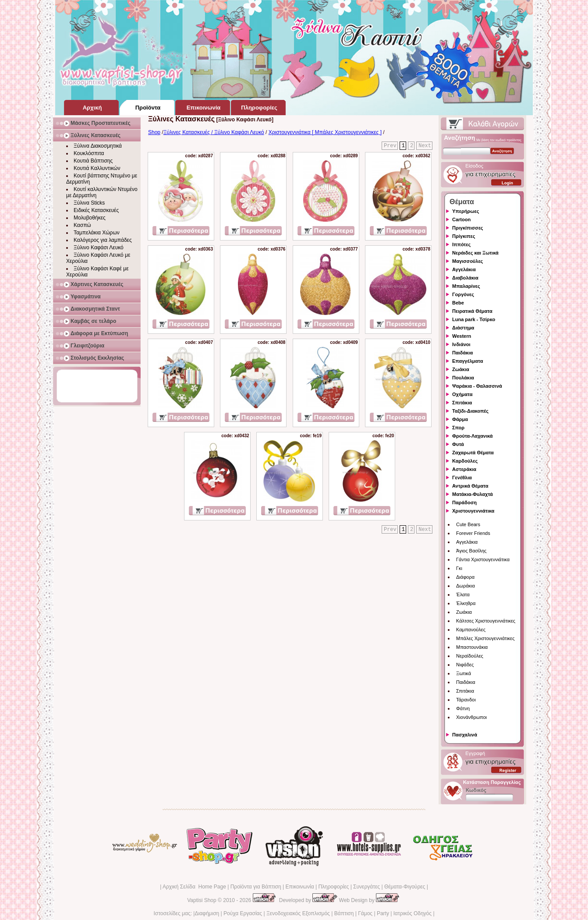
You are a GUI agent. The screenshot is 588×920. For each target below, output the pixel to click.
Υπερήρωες (466, 211)
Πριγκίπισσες (468, 228)
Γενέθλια (462, 478)
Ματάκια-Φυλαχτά (473, 494)
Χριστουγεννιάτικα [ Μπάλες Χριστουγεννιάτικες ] (325, 132)
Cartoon (461, 219)
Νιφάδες (465, 665)
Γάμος (365, 913)
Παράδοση (464, 502)
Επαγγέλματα (468, 361)
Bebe (458, 303)
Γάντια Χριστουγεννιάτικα (483, 559)
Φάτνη (463, 708)
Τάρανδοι (466, 700)
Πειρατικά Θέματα (472, 311)
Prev (390, 146)
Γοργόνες (463, 294)
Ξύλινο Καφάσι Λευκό (99, 248)
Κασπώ (82, 225)
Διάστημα (463, 328)
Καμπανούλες (471, 630)
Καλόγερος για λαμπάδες (103, 240)
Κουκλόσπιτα (89, 153)
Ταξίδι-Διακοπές (470, 411)
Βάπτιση (344, 913)
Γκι (459, 568)
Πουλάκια (463, 378)
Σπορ (458, 428)
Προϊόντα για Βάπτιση (256, 887)
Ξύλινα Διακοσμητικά (98, 146)
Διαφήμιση (207, 913)
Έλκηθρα (466, 603)
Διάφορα (465, 577)
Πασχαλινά (465, 735)
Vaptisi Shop (202, 900)
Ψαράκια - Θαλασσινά (477, 386)
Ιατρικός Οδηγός (413, 913)
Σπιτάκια (462, 403)
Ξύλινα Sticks (89, 203)
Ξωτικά (464, 673)
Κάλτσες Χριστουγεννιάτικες (486, 621)
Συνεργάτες (367, 887)
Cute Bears (468, 524)
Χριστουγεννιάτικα (473, 511)
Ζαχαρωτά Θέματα (473, 453)
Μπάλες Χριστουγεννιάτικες (485, 638)
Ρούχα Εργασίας (243, 913)
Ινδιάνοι (461, 344)
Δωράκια (466, 586)
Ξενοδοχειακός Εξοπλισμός (298, 913)
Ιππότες (461, 244)
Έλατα (463, 594)
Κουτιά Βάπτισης (93, 161)
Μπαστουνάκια (472, 647)
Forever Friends (473, 533)
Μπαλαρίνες (466, 286)
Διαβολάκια (465, 278)
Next (425, 146)
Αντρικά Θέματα (470, 486)
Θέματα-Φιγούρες (405, 887)
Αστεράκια (464, 469)
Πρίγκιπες (464, 236)
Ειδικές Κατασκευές (96, 210)
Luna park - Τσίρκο (474, 319)
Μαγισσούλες (468, 261)
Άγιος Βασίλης (471, 551)
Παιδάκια (462, 353)
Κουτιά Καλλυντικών (97, 168)
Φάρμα (460, 419)
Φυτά (458, 444)
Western (462, 336)
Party (383, 913)
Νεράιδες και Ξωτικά (475, 253)
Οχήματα (462, 394)
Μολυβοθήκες (90, 218)
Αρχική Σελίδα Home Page (194, 887)
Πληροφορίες (333, 887)
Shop (154, 132)
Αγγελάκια (464, 269)
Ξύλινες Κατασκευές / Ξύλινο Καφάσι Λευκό (214, 132)
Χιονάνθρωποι (471, 717)
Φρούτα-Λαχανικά (473, 436)
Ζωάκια (461, 369)
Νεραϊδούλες (470, 656)
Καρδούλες (465, 461)
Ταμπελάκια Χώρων (97, 233)
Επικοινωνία (299, 887)
